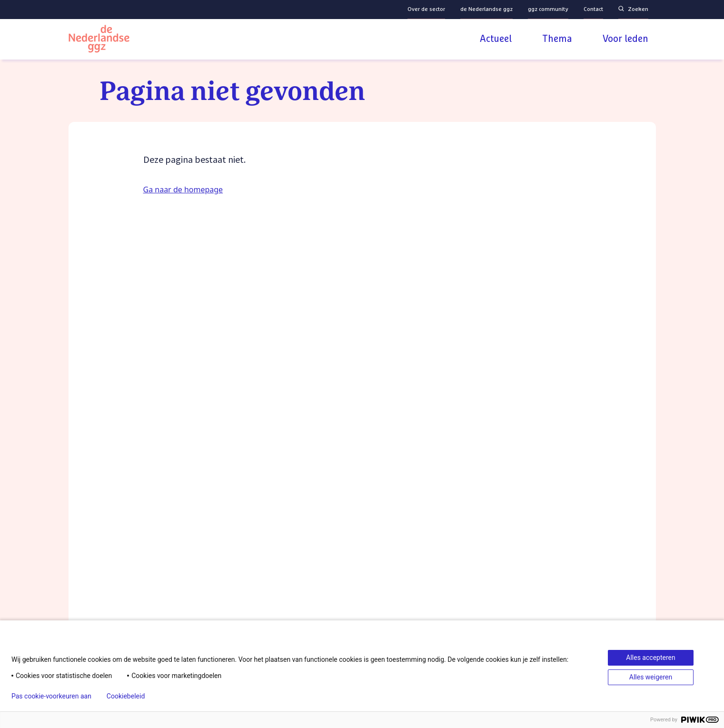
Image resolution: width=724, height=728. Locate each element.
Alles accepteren (650, 658)
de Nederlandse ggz (486, 10)
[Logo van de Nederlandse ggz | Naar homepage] (99, 40)
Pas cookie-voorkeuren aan (51, 696)
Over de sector (426, 10)
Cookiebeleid (126, 696)
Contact (593, 10)
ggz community (548, 10)
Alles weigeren (651, 677)
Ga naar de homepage (183, 189)
